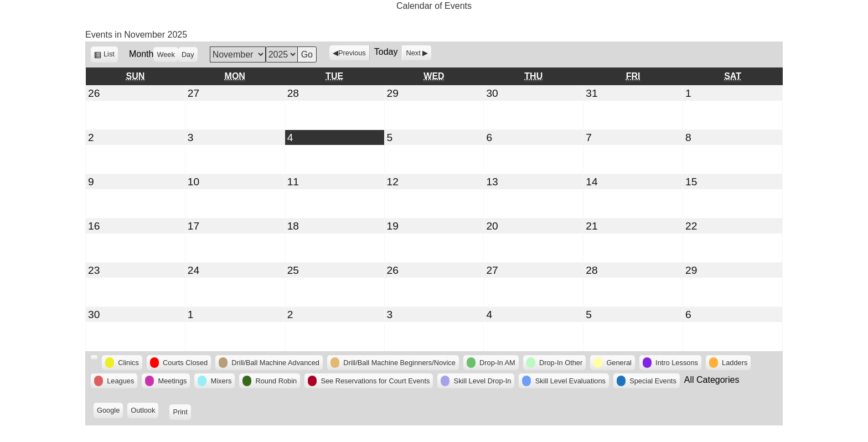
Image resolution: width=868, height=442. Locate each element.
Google (110, 411)
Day (188, 54)
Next (413, 53)
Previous (352, 53)
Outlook (144, 411)
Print (182, 411)
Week (166, 54)
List (111, 56)
